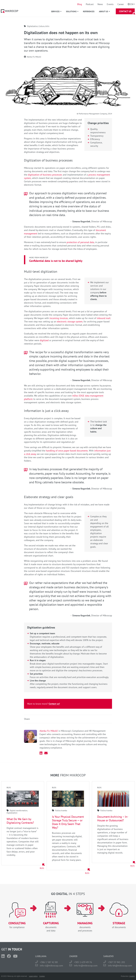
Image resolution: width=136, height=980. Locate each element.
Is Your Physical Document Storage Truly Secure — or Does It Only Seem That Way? (68, 822)
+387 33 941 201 (116, 962)
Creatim (132, 976)
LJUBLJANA (41, 956)
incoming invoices (59, 318)
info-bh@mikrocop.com (120, 966)
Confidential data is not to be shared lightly (56, 261)
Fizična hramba (61, 810)
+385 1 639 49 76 (83, 962)
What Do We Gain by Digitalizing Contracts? (20, 821)
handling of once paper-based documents (67, 451)
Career (121, 4)
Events (110, 4)
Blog (80, 4)
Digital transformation (19, 810)
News (100, 4)
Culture (42, 26)
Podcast (90, 4)
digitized (44, 340)
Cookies (42, 976)
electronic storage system (70, 322)
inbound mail (104, 318)
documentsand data (51, 927)
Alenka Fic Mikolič (34, 57)
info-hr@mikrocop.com (86, 966)
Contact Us (125, 11)
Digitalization (32, 26)
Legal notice (33, 976)
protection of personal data (80, 242)
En (132, 4)
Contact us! (54, 704)
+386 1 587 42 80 (49, 962)
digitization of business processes (45, 175)
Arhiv (47, 26)
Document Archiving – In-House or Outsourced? (113, 819)
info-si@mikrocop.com (51, 966)
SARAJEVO (108, 956)
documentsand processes (85, 927)
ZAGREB (73, 956)
